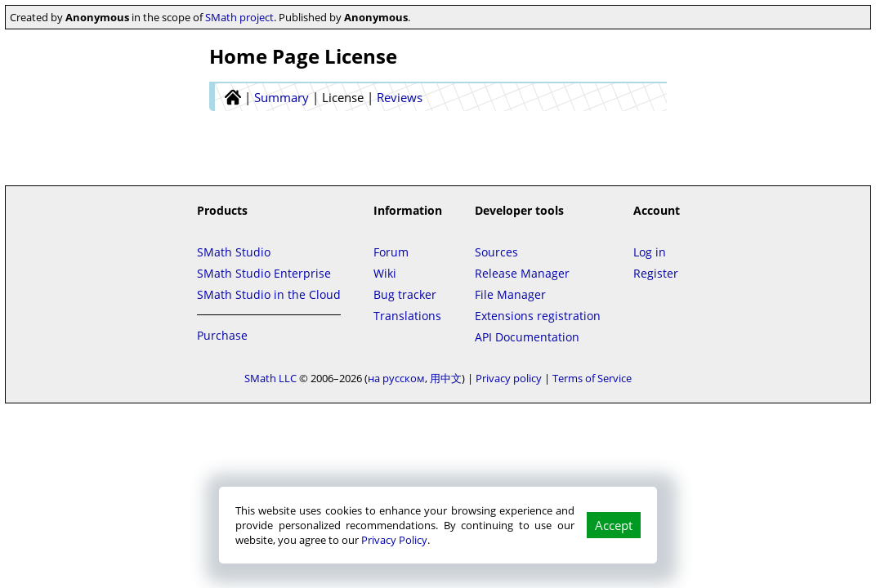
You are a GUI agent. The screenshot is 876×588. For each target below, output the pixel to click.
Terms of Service (592, 378)
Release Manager (522, 273)
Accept (614, 525)
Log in (650, 252)
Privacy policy (509, 378)
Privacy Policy (394, 540)
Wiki (385, 273)
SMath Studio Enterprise (264, 273)
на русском (396, 378)
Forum (391, 252)
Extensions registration (538, 316)
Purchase (222, 335)
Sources (496, 252)
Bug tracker (405, 294)
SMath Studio (234, 252)
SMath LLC (270, 378)
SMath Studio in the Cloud (269, 294)
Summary (282, 97)
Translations (407, 316)
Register (656, 273)
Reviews (400, 97)
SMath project (239, 17)
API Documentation (527, 337)
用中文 (446, 378)
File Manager (510, 294)
